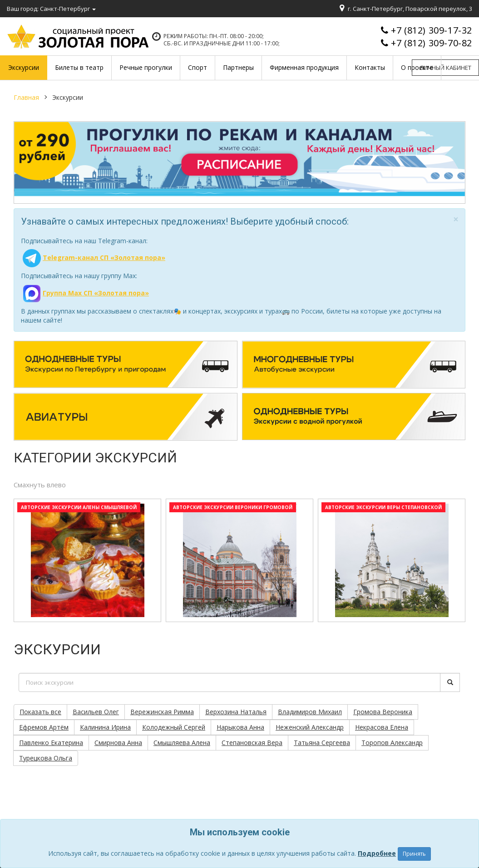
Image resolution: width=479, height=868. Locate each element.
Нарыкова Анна (240, 727)
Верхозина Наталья (236, 712)
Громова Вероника (383, 712)
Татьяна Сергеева (322, 743)
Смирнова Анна (118, 743)
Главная (26, 97)
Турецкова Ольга (46, 758)
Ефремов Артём (44, 727)
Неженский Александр (310, 727)
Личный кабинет (445, 68)
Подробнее (377, 853)
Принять (414, 854)
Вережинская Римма (162, 712)
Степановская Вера (252, 743)
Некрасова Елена (382, 727)
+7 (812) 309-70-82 (432, 43)
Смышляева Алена (182, 743)
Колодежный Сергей (174, 727)
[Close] (456, 219)
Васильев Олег (96, 712)
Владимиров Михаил (310, 712)
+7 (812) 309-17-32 (432, 30)
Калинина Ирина (105, 727)
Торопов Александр (392, 743)
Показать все (40, 712)
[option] (87, 563)
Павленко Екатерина (51, 743)
